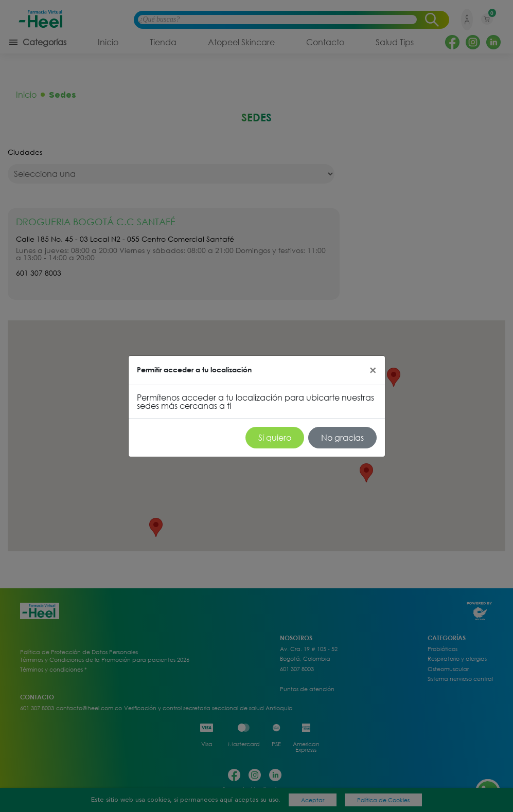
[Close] (373, 370)
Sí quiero (275, 438)
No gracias (342, 438)
